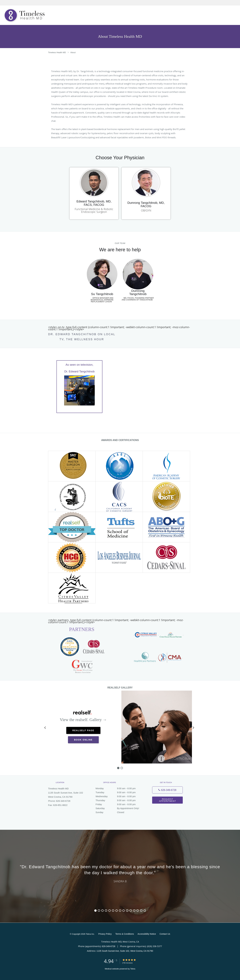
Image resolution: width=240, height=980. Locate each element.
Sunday (119, 812)
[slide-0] (118, 768)
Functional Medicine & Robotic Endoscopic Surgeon (94, 210)
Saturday (119, 808)
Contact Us (165, 934)
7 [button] (117, 911)
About (73, 52)
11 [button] (131, 911)
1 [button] (95, 911)
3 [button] (102, 911)
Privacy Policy (105, 934)
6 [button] (113, 911)
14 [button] (141, 911)
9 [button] (124, 911)
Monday (119, 788)
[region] (120, 873)
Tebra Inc (90, 934)
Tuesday (119, 792)
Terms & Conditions (125, 934)
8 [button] (120, 911)
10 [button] (127, 911)
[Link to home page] (24, 15)
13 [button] (138, 911)
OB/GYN (146, 210)
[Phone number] (167, 790)
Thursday (119, 800)
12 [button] (134, 911)
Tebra (133, 969)
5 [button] (110, 911)
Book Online (83, 740)
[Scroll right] (193, 727)
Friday (119, 804)
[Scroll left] (45, 727)
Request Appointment (168, 800)
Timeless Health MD (57, 52)
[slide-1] (122, 768)
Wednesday (119, 796)
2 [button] (99, 911)
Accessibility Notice (147, 934)
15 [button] (145, 911)
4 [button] (106, 911)
